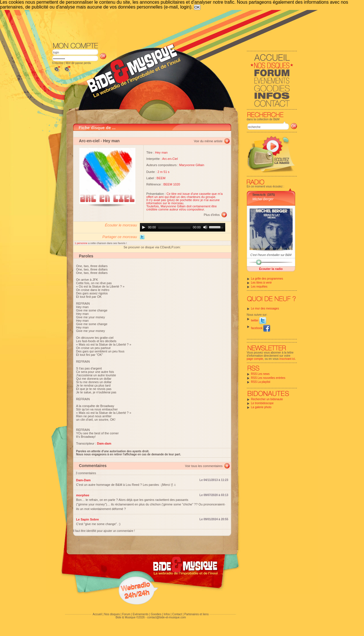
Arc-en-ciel (89, 141)
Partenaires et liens (197, 614)
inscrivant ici (287, 359)
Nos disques (112, 614)
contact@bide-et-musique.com (167, 617)
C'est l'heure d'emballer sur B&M (271, 255)
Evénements (140, 614)
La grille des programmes (267, 279)
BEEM (161, 178)
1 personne (82, 243)
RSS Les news (260, 374)
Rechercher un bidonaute (267, 399)
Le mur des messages (265, 308)
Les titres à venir (261, 283)
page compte (255, 359)
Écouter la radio (271, 269)
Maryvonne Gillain (192, 165)
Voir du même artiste (208, 141)
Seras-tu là (259, 195)
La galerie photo (261, 407)
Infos (167, 614)
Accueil (97, 614)
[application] (183, 227)
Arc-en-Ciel (170, 159)
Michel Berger (263, 199)
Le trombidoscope (262, 403)
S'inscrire (58, 63)
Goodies (156, 614)
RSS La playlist (261, 382)
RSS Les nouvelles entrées (268, 378)
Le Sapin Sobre (88, 519)
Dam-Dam (83, 480)
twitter (259, 320)
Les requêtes (259, 287)
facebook (261, 328)
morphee (83, 495)
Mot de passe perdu (78, 63)
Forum (126, 614)
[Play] (144, 227)
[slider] (174, 227)
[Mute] (205, 227)
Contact (177, 614)
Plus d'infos (212, 215)
